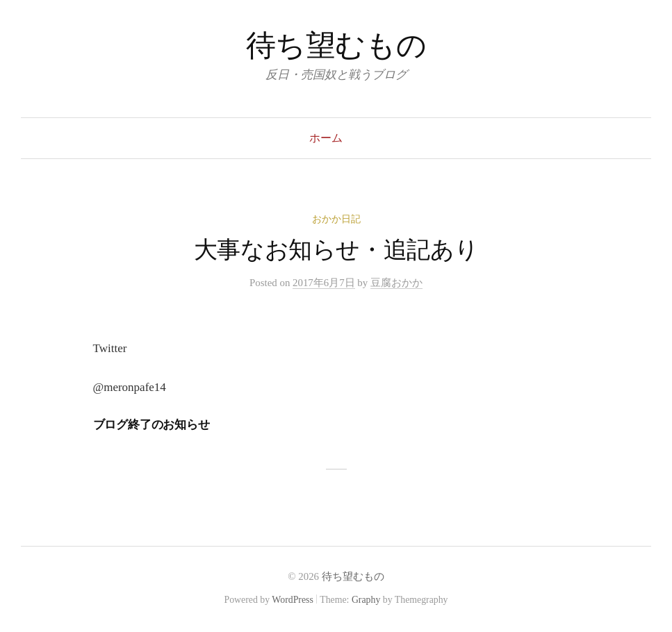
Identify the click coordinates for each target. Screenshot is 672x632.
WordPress (293, 600)
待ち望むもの (336, 45)
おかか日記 (336, 219)
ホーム (326, 138)
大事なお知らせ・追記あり (336, 250)
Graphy (366, 600)
